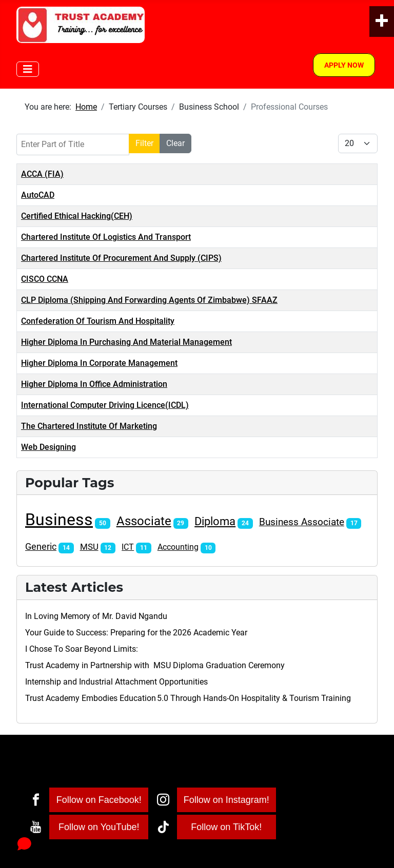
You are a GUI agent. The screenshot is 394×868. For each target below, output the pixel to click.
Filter (144, 143)
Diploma (215, 521)
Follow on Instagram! (226, 800)
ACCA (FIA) (42, 174)
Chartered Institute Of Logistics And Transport (106, 237)
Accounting (178, 547)
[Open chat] (24, 844)
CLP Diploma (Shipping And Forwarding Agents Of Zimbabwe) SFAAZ (149, 300)
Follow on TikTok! (226, 827)
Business (59, 520)
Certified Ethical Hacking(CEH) (77, 216)
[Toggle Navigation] (28, 69)
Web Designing (48, 447)
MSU (89, 547)
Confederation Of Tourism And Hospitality (98, 321)
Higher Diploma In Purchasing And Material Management (126, 342)
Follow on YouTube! (99, 827)
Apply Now (344, 65)
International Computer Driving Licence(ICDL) (105, 405)
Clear (175, 143)
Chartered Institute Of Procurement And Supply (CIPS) (121, 258)
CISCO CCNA (45, 279)
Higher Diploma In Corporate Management (99, 363)
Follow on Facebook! (99, 800)
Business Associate (302, 522)
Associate (144, 521)
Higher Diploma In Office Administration (94, 384)
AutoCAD (38, 195)
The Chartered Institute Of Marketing (89, 426)
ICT (128, 547)
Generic (41, 547)
